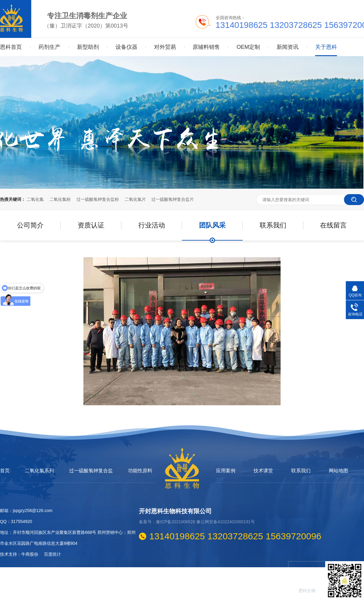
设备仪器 (126, 47)
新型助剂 (88, 47)
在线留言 (333, 225)
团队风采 (212, 225)
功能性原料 (140, 471)
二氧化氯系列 (39, 471)
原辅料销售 (206, 47)
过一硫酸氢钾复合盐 (91, 471)
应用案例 (226, 471)
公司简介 (30, 225)
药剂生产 (49, 47)
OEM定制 (248, 47)
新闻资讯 (288, 47)
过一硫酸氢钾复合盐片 (173, 199)
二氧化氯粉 (60, 199)
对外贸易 (165, 47)
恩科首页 (11, 47)
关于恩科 (326, 41)
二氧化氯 (35, 199)
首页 (5, 471)
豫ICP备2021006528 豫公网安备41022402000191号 (205, 522)
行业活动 (152, 225)
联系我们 (273, 225)
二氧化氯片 (135, 199)
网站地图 (339, 471)
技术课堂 (263, 471)
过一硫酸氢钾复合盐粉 (98, 199)
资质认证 (91, 225)
